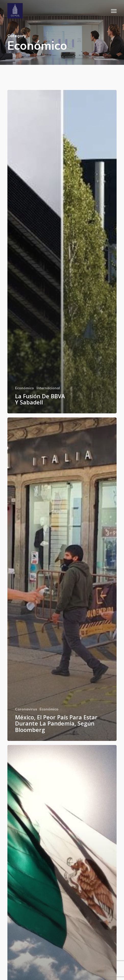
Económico (24, 388)
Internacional (48, 388)
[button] (114, 11)
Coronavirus (26, 709)
